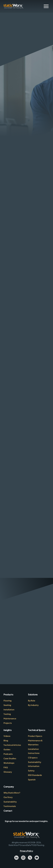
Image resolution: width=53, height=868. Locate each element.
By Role (32, 701)
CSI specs (33, 758)
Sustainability (10, 802)
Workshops (9, 763)
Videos (7, 736)
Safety (31, 771)
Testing (7, 714)
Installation (9, 709)
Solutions (33, 694)
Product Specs (35, 736)
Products (8, 694)
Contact (8, 811)
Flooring (7, 701)
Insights (7, 730)
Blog (6, 740)
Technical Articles (12, 745)
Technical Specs (37, 730)
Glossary (8, 772)
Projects (8, 723)
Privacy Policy (26, 851)
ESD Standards (35, 775)
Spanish (32, 780)
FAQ (6, 767)
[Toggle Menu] (46, 6)
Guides (7, 749)
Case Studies (10, 758)
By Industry (33, 705)
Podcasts (8, 754)
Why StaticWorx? (12, 793)
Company (9, 787)
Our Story (8, 797)
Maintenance (10, 718)
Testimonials (10, 806)
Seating (7, 705)
